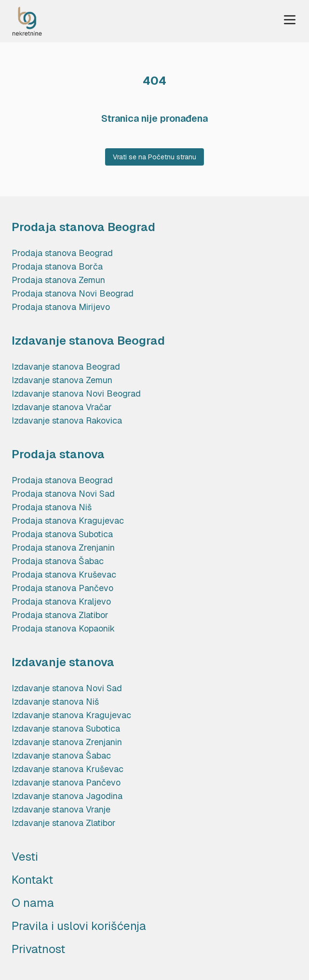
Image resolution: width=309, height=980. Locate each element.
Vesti (25, 857)
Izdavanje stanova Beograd (66, 367)
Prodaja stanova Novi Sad (63, 494)
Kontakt (32, 880)
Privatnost (38, 949)
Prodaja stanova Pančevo (62, 588)
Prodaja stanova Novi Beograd (73, 293)
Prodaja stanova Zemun (58, 280)
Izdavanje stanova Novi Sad (67, 688)
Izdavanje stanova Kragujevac (71, 715)
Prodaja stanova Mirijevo (61, 307)
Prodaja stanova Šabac (58, 561)
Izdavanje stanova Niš (55, 702)
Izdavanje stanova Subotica (66, 729)
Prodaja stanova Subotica (62, 534)
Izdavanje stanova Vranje (61, 809)
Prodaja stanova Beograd (62, 253)
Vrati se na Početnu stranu (154, 157)
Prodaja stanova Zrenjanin (63, 548)
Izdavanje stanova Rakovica (67, 420)
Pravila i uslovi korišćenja (79, 926)
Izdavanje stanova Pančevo (66, 782)
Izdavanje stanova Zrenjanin (67, 742)
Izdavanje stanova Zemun (62, 380)
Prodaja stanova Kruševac (64, 574)
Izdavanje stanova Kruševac (67, 769)
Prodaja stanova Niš (52, 507)
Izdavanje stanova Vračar (62, 407)
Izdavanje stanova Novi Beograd (76, 393)
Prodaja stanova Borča (57, 266)
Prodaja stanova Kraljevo (61, 601)
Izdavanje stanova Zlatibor (64, 823)
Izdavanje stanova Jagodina (67, 796)
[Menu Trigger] (290, 20)
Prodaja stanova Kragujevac (68, 521)
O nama (33, 903)
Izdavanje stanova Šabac (61, 755)
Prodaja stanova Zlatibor (60, 615)
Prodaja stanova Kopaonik (63, 628)
